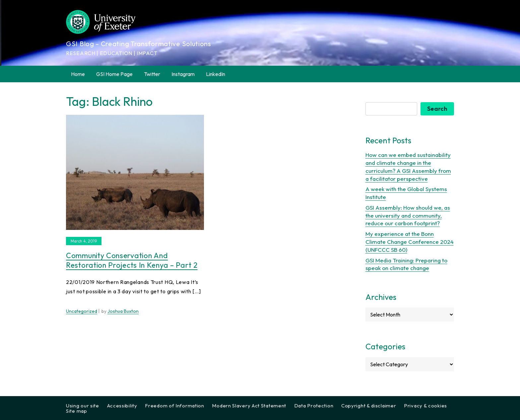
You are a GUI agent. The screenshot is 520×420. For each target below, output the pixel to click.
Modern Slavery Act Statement (249, 406)
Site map (77, 411)
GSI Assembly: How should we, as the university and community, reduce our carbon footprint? (408, 215)
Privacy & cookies (425, 406)
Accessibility (122, 406)
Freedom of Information (174, 406)
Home (78, 74)
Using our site (83, 406)
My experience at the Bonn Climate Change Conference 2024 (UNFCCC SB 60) (410, 242)
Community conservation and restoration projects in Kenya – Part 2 (132, 260)
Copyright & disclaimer (369, 406)
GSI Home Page (114, 74)
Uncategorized (82, 311)
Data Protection (314, 406)
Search (437, 109)
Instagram (183, 74)
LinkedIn (216, 74)
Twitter (152, 74)
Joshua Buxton (123, 311)
